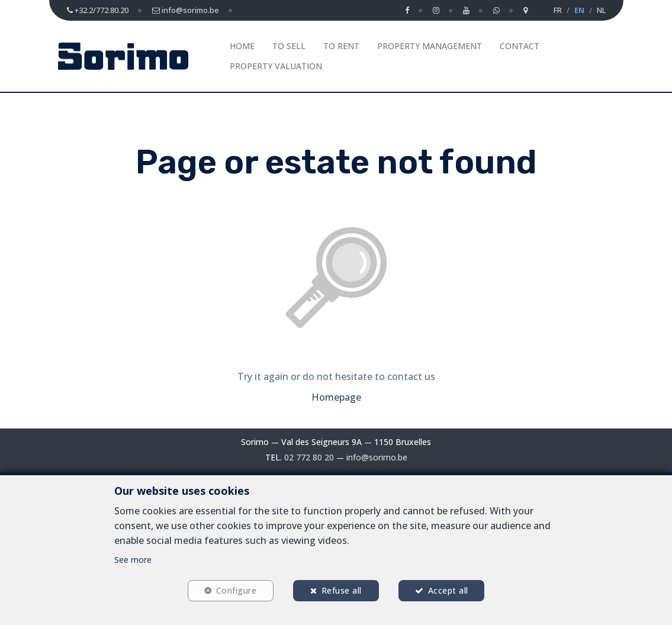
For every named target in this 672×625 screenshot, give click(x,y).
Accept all (448, 590)
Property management (430, 46)
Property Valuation (276, 66)
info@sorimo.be (377, 457)
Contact (520, 46)
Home (242, 46)
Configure (236, 590)
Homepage (336, 397)
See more (133, 559)
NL (601, 10)
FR (558, 10)
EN (579, 10)
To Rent (341, 46)
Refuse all (342, 590)
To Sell (289, 46)
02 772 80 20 (309, 457)
